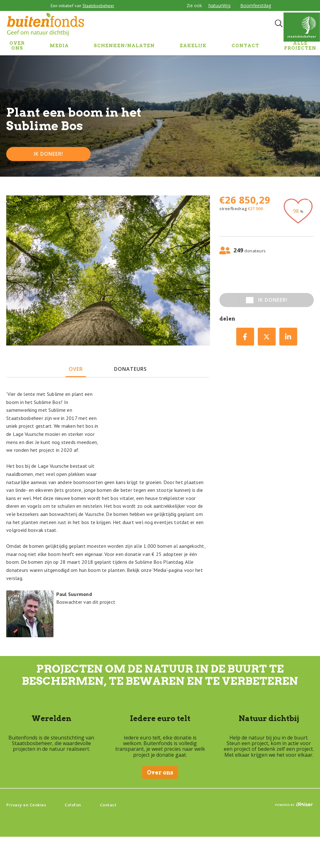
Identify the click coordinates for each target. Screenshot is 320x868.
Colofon (73, 805)
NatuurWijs (219, 5)
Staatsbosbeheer (98, 6)
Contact (108, 805)
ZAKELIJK (193, 46)
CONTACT (245, 46)
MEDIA (59, 46)
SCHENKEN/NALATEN (124, 46)
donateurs (130, 369)
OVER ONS (17, 46)
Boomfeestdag (256, 5)
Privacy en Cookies (26, 805)
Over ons (160, 772)
